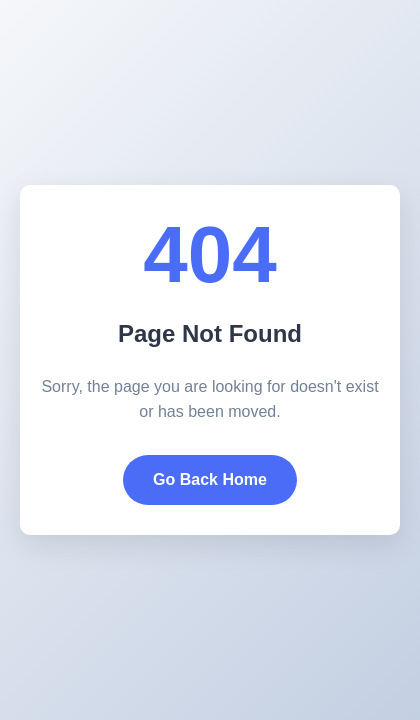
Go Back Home (210, 479)
